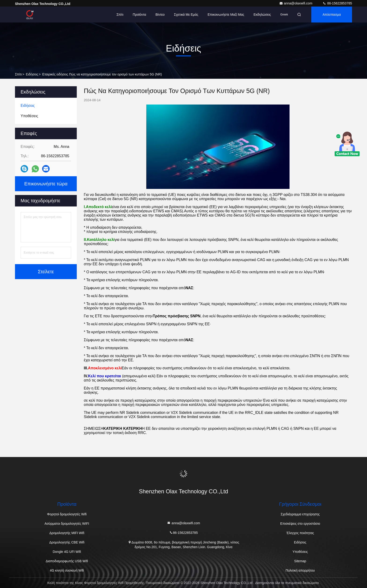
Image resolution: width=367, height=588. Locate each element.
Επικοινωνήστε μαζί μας (226, 15)
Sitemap (300, 561)
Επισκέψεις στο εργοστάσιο (300, 524)
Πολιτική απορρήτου (300, 570)
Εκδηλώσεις (262, 15)
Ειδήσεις (32, 74)
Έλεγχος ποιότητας (300, 533)
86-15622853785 (337, 3)
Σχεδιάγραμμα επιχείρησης (300, 514)
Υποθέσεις (300, 552)
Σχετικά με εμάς (186, 15)
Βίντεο (160, 15)
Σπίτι (120, 15)
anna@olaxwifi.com (296, 3)
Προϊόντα (139, 15)
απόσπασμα (332, 15)
